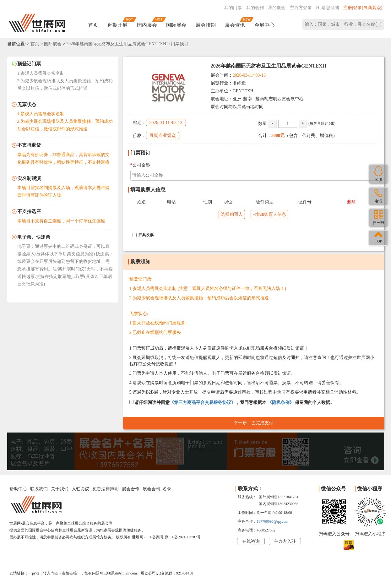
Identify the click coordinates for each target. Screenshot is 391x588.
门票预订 (180, 44)
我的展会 (277, 8)
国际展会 (176, 25)
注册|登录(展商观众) (363, 8)
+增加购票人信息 (269, 214)
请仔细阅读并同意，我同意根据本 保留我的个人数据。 (232, 402)
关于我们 (60, 489)
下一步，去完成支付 (253, 423)
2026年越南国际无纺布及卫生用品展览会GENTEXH (116, 44)
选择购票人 (232, 214)
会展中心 (264, 25)
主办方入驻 (285, 541)
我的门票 (233, 8)
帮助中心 (18, 489)
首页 (93, 25)
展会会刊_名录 (157, 489)
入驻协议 (80, 489)
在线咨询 (251, 541)
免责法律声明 (106, 489)
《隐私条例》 (281, 403)
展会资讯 (235, 25)
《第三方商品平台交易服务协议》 (203, 403)
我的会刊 (255, 8)
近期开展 (117, 25)
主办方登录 (301, 8)
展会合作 (131, 489)
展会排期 (206, 25)
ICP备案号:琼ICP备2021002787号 (174, 537)
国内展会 (147, 25)
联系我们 (39, 489)
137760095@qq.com (272, 521)
